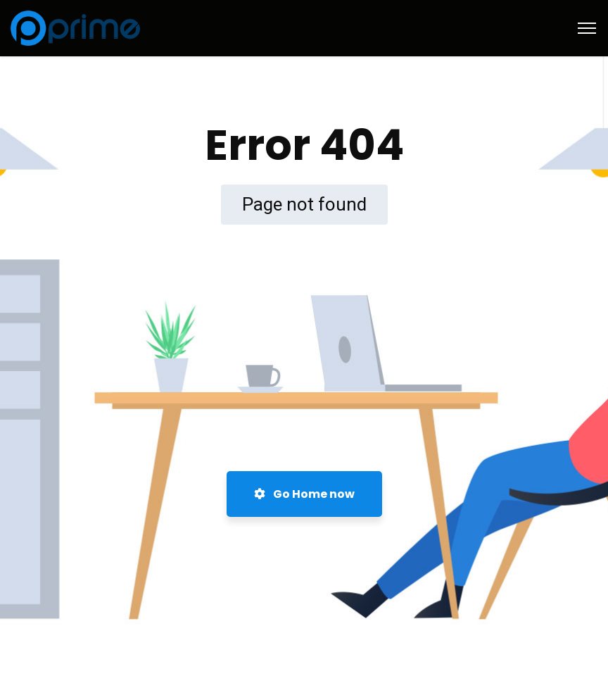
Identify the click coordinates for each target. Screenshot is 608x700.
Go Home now (304, 494)
